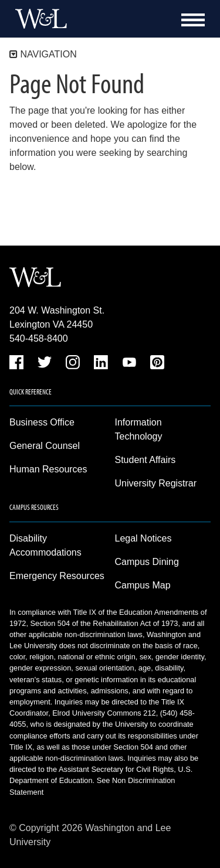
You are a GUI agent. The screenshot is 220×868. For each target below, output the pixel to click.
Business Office (42, 422)
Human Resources (48, 469)
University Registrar (156, 483)
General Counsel (45, 446)
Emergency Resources (57, 576)
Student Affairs (145, 460)
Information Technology (139, 429)
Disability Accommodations (45, 545)
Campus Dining (147, 562)
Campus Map (143, 585)
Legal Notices (143, 538)
